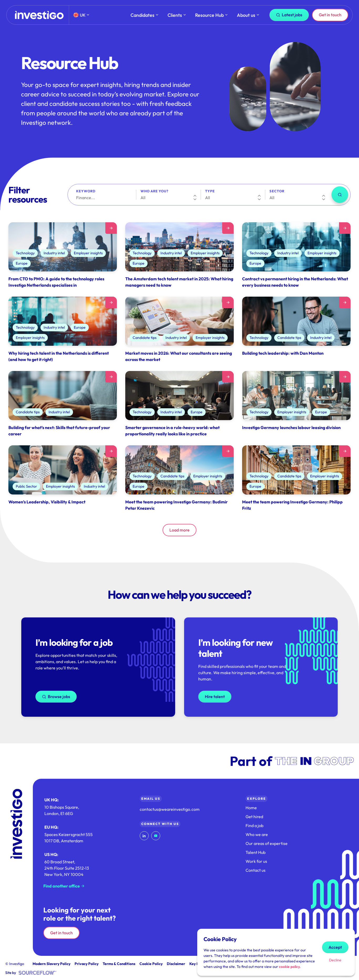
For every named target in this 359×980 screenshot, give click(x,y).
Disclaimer (176, 964)
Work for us (256, 861)
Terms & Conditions (119, 964)
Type (210, 191)
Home (251, 808)
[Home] (39, 15)
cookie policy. (290, 967)
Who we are (257, 834)
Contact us (256, 870)
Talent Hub (256, 852)
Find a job (254, 826)
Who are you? (154, 191)
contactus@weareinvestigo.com (170, 809)
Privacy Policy (87, 964)
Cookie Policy (151, 964)
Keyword (86, 191)
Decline (335, 960)
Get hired (254, 817)
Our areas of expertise (267, 843)
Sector (277, 191)
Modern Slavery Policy (51, 964)
